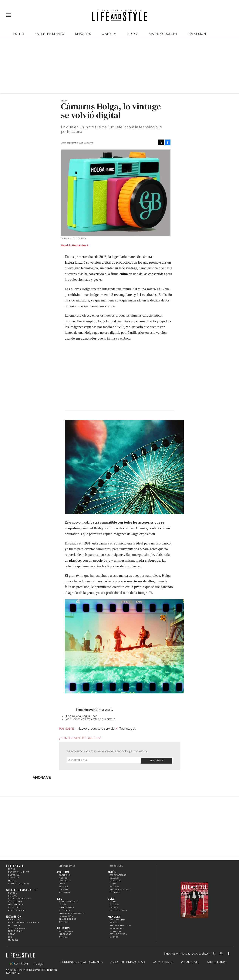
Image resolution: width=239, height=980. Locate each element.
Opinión (64, 888)
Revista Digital (17, 909)
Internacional (17, 927)
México (63, 876)
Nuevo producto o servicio (96, 729)
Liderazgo (65, 933)
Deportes (83, 34)
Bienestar (116, 930)
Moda (113, 882)
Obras (12, 933)
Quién (112, 870)
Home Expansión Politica (24, 921)
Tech (64, 101)
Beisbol (13, 894)
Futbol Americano (19, 897)
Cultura (115, 891)
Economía (14, 924)
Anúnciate (190, 960)
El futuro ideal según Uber (81, 716)
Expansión (14, 915)
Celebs (114, 906)
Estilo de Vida (118, 933)
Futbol (12, 891)
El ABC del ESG (68, 918)
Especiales (116, 865)
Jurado (114, 936)
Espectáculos (118, 873)
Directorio (217, 960)
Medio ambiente (69, 900)
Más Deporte (16, 903)
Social (63, 903)
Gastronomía (118, 918)
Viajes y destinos (120, 924)
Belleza (115, 885)
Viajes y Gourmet (163, 34)
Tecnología (15, 930)
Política (63, 870)
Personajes (117, 927)
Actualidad (66, 930)
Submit (157, 760)
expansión (197, 34)
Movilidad (65, 909)
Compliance (163, 960)
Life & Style (15, 865)
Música (133, 34)
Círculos (115, 879)
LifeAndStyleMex (232, 952)
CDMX (62, 882)
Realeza (115, 876)
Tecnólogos (128, 729)
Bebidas (114, 921)
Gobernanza (66, 906)
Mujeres (13, 938)
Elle (111, 897)
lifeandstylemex (224, 952)
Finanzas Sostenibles (72, 912)
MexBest (114, 915)
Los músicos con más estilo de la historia (90, 719)
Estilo (19, 34)
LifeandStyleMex (214, 952)
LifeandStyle (67, 865)
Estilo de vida (118, 909)
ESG (10, 935)
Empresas (14, 918)
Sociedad (64, 891)
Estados (64, 885)
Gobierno (65, 873)
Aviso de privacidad (128, 960)
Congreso (65, 879)
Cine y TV (109, 34)
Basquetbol (15, 900)
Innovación (66, 915)
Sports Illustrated (21, 888)
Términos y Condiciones (82, 960)
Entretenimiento (49, 34)
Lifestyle (14, 906)
